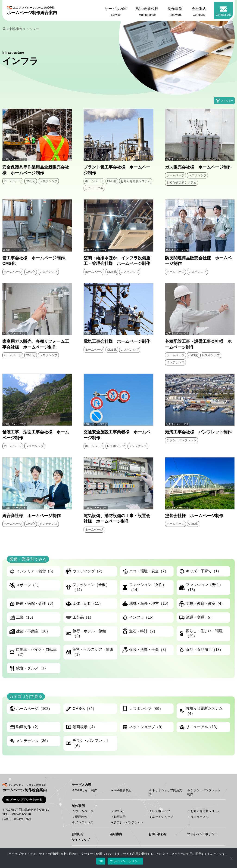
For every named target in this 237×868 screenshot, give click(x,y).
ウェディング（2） (85, 571)
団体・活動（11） (84, 604)
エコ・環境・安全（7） (145, 571)
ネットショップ (163, 817)
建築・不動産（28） (30, 631)
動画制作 (81, 817)
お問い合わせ (158, 834)
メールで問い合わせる (24, 800)
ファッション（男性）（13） (201, 587)
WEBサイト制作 (86, 790)
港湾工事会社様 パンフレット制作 (198, 432)
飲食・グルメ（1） (29, 668)
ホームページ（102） (31, 709)
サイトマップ (81, 840)
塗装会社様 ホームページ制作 (194, 516)
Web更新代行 (123, 790)
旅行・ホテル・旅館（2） (86, 633)
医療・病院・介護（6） (32, 604)
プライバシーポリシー (202, 834)
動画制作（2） (25, 727)
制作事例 (16, 29)
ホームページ (13, 181)
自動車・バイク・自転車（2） (33, 652)
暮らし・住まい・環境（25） (201, 633)
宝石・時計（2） (140, 631)
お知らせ (78, 834)
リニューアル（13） (199, 727)
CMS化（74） (81, 709)
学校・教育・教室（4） (202, 604)
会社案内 (116, 834)
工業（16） (22, 618)
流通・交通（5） (196, 618)
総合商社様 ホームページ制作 (31, 516)
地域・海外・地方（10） (146, 604)
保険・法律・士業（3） (145, 650)
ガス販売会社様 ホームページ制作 (198, 167)
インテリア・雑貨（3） (32, 571)
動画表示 (120, 817)
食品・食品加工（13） (201, 650)
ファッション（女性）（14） (144, 587)
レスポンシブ (48, 181)
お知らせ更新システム (136, 181)
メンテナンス (175, 362)
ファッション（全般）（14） (88, 587)
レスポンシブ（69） (143, 709)
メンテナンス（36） (30, 741)
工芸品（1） (80, 618)
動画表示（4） (81, 727)
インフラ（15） (139, 618)
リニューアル (94, 188)
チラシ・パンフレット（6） (88, 743)
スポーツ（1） (25, 585)
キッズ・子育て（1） (200, 571)
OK (101, 861)
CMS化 (30, 181)
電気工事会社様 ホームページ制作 (117, 341)
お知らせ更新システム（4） (201, 711)
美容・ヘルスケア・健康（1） (89, 652)
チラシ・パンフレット (181, 440)
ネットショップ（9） (143, 727)
